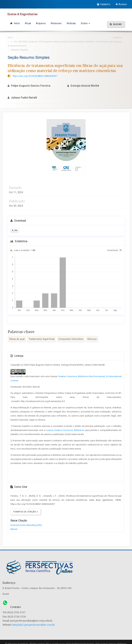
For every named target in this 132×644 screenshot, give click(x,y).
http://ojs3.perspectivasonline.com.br (34, 625)
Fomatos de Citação (26, 512)
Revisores (56, 23)
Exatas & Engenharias (23, 14)
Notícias (71, 23)
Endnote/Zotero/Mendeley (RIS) (26, 525)
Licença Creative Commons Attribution (65, 430)
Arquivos (41, 23)
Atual (28, 23)
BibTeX (14, 529)
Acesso (121, 4)
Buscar (116, 24)
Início (15, 23)
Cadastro (104, 4)
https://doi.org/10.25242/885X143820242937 (35, 76)
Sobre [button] (85, 23)
